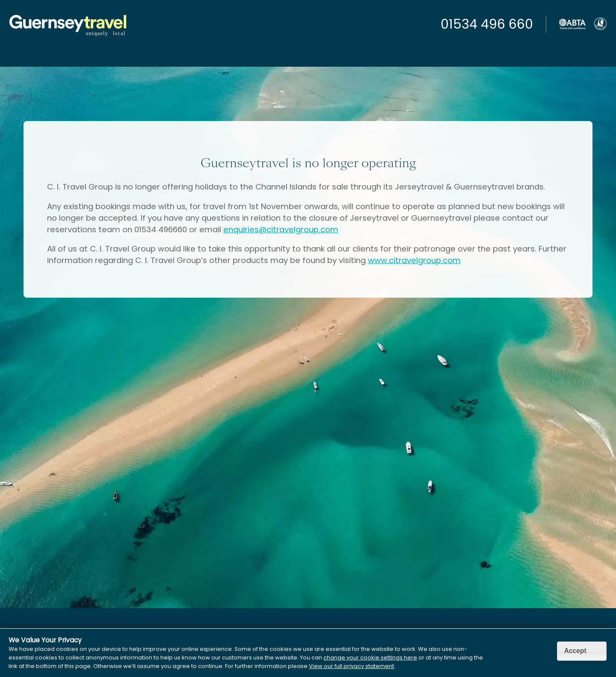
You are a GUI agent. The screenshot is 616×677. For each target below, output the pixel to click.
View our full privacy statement (351, 666)
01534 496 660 (487, 24)
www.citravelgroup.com (414, 260)
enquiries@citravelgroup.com (281, 229)
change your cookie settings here (370, 658)
